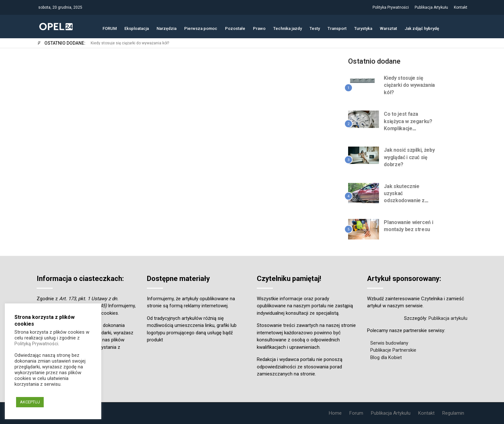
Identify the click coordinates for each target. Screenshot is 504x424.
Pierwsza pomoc (201, 28)
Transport (337, 28)
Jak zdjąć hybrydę (422, 28)
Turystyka (363, 28)
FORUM (110, 28)
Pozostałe (235, 28)
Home (335, 413)
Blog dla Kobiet (386, 357)
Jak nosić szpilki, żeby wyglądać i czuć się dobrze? (409, 157)
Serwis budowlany (389, 343)
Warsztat (388, 28)
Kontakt (461, 7)
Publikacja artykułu (448, 318)
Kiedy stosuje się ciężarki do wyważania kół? (130, 43)
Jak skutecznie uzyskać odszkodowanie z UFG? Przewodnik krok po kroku (405, 201)
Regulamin (453, 413)
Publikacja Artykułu (431, 7)
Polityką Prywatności (36, 344)
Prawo (259, 28)
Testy (315, 28)
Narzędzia (166, 28)
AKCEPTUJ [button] (30, 402)
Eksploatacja (137, 28)
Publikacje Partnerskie (393, 350)
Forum (356, 413)
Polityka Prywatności (391, 7)
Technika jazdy (288, 28)
